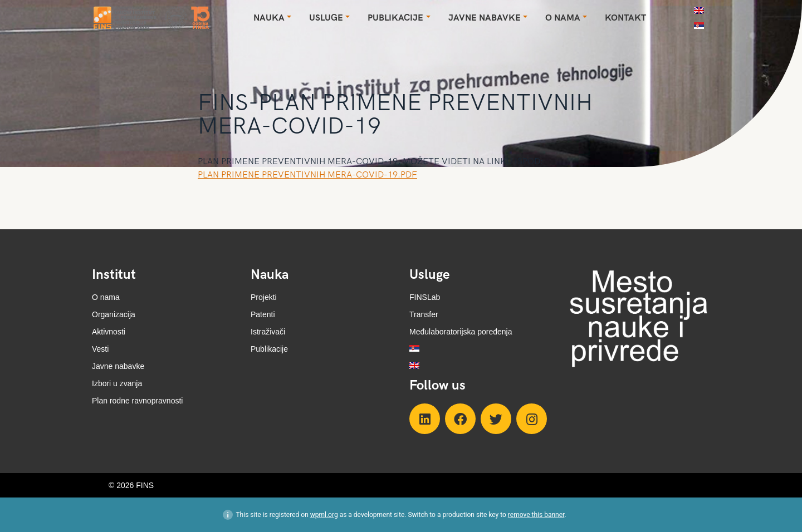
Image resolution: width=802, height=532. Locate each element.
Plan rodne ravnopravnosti (137, 401)
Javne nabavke (118, 366)
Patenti (263, 314)
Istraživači (268, 332)
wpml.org (324, 515)
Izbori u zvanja (117, 383)
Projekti (264, 297)
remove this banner (536, 515)
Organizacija (114, 314)
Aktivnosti (109, 332)
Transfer (424, 314)
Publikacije (269, 349)
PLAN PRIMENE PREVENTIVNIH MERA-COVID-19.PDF (307, 175)
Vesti (100, 349)
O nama (106, 297)
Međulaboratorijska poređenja (461, 332)
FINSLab (425, 297)
